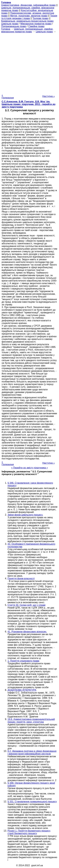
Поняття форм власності (21, 578)
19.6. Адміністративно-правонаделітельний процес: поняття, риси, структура (31, 721)
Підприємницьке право (14, 26)
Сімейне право (36, 26)
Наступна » (49, 96)
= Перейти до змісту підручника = (29, 468)
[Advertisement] (29, 62)
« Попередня (8, 96)
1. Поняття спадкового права (23, 661)
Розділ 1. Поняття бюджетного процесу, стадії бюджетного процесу (29, 832)
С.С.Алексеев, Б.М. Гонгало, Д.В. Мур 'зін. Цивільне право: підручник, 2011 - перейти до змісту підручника (29, 104)
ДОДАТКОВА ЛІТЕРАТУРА (22, 690)
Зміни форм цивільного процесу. (25, 515)
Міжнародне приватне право (36, 24)
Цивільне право (10, 24)
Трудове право (40, 18)
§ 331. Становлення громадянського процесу (32, 802)
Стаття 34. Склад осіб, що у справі (26, 605)
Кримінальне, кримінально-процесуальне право (27, 21)
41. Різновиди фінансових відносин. (27, 632)
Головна (6, 29)
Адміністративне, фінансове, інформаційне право (28, 5)
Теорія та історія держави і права (29, 17)
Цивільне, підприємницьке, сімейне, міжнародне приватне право (27, 30)
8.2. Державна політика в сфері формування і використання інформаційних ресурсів (32, 752)
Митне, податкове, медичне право (29, 16)
